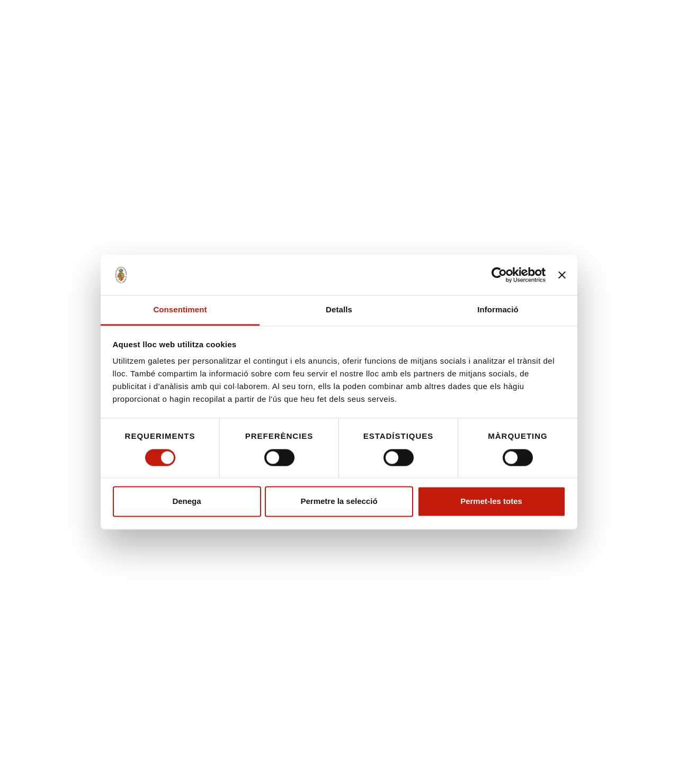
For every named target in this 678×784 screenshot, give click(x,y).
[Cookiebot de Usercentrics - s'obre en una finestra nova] (499, 275)
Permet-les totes (491, 502)
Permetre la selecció (339, 502)
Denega (186, 502)
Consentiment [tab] (180, 310)
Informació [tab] (498, 310)
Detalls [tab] (339, 310)
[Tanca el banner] (562, 275)
